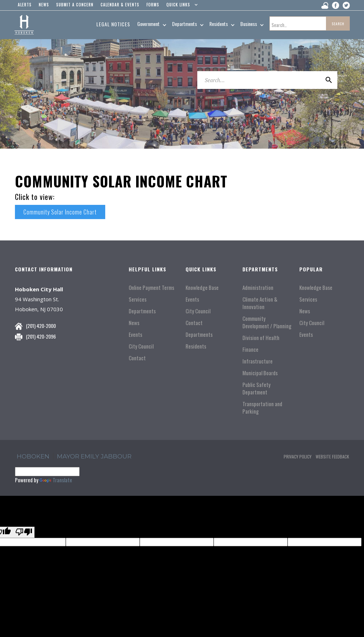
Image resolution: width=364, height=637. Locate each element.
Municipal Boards (260, 373)
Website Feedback (332, 456)
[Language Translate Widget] (47, 472)
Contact (137, 358)
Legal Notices (113, 24)
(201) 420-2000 (41, 326)
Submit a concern (75, 5)
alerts (25, 5)
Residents (196, 346)
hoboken (33, 456)
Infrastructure (258, 361)
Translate (56, 480)
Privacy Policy (298, 456)
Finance (250, 349)
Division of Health (261, 338)
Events (135, 335)
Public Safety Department (256, 388)
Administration (258, 288)
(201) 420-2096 (41, 336)
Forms (153, 5)
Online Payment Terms (151, 288)
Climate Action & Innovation (260, 303)
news (44, 5)
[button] (180, 6)
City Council (141, 346)
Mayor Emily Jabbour (94, 456)
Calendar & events (120, 5)
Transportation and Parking (262, 408)
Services (138, 299)
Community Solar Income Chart (60, 212)
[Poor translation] (24, 532)
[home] (24, 25)
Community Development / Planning (267, 322)
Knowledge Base (202, 288)
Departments (142, 311)
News (134, 323)
